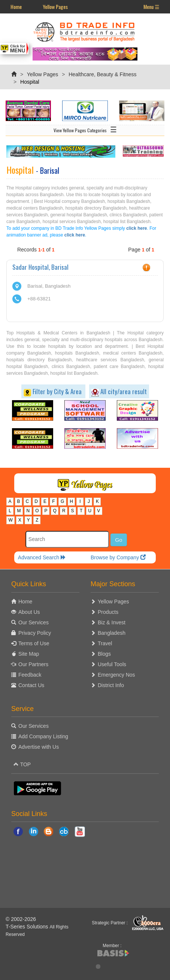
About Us (29, 612)
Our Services (34, 622)
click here (136, 228)
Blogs (104, 654)
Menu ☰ (151, 7)
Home (16, 7)
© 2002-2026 (21, 919)
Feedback (30, 675)
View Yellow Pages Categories (85, 129)
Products (108, 612)
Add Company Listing (43, 736)
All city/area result (119, 391)
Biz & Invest (112, 622)
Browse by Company (118, 557)
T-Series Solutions (28, 927)
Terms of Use (34, 643)
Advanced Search (42, 557)
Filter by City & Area (53, 391)
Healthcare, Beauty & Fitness (102, 74)
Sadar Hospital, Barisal (40, 267)
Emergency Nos (116, 675)
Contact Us (31, 685)
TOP (22, 764)
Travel (105, 643)
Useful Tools (112, 664)
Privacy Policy (35, 633)
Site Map (29, 654)
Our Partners (33, 664)
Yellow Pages (55, 7)
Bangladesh (112, 633)
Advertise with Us (39, 747)
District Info (111, 685)
